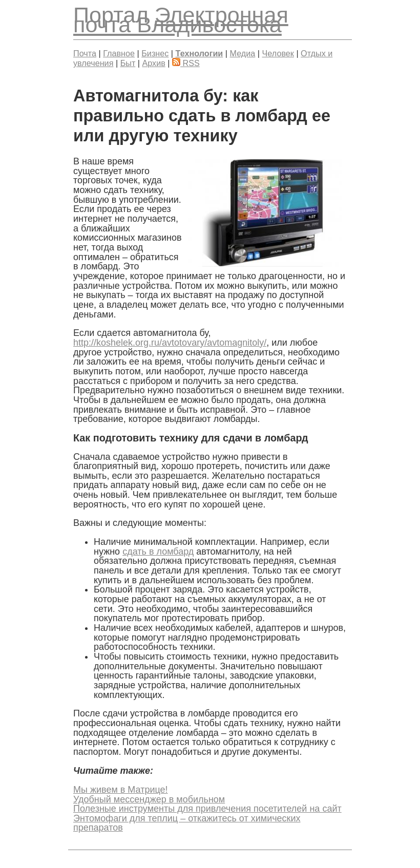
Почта (85, 53)
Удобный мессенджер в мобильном (149, 799)
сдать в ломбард (158, 552)
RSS (186, 63)
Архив (154, 63)
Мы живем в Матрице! (121, 790)
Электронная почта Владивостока (181, 20)
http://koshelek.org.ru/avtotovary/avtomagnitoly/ (170, 343)
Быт (128, 63)
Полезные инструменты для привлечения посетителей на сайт (207, 809)
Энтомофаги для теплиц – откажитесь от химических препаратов (187, 823)
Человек (278, 53)
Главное (119, 53)
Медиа (243, 53)
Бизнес (155, 53)
